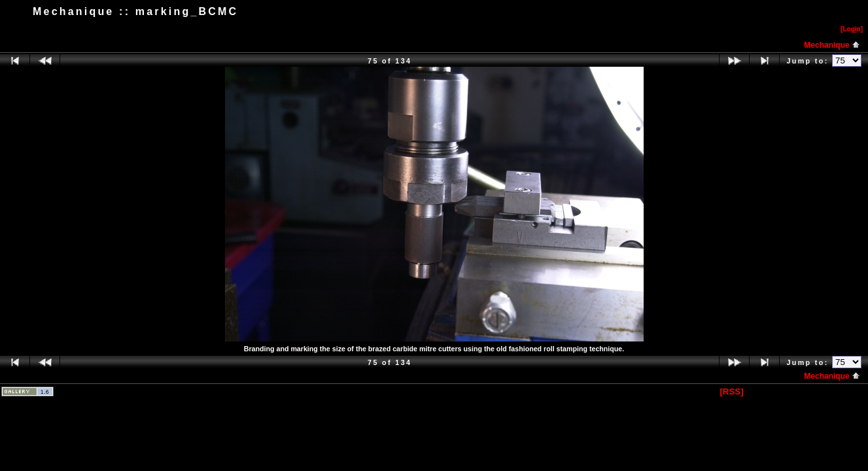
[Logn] (852, 29)
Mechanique (832, 45)
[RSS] (731, 392)
